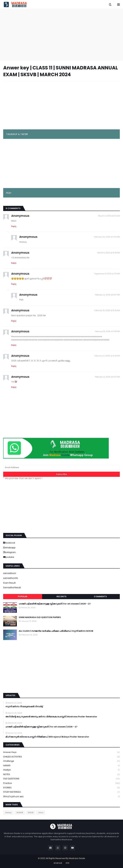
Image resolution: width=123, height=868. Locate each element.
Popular (23, 596)
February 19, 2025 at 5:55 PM (107, 331)
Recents (61, 596)
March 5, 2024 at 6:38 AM (109, 253)
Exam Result (9, 583)
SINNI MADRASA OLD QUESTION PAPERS (40, 617)
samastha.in (10, 573)
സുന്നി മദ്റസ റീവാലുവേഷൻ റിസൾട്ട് (24, 707)
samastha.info (11, 578)
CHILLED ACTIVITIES (61, 757)
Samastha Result (12, 588)
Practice (61, 783)
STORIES (61, 788)
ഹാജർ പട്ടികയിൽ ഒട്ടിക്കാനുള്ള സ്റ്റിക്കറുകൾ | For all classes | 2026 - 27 (55, 604)
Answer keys (61, 752)
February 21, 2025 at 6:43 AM (107, 356)
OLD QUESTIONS (61, 779)
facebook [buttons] (10, 543)
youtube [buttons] (10, 557)
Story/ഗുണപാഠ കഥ (61, 796)
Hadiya (61, 770)
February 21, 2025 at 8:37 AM (107, 295)
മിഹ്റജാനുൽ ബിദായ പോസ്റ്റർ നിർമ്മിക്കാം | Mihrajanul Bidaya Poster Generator (47, 737)
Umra (41, 813)
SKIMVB (20, 813)
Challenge (61, 761)
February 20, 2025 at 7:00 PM (107, 237)
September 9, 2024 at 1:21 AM (107, 274)
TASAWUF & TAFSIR (17, 134)
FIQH (9, 193)
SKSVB (31, 813)
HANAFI (61, 766)
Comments (100, 596)
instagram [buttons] (10, 552)
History (8, 813)
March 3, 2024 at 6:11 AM (109, 216)
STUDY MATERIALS (61, 792)
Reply (14, 226)
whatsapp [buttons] (10, 548)
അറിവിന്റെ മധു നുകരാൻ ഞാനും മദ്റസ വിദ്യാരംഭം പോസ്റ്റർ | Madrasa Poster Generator (51, 717)
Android (58, 863)
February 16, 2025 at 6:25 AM (107, 310)
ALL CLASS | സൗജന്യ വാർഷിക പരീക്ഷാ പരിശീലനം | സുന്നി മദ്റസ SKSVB (56, 631)
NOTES (61, 774)
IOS (68, 863)
